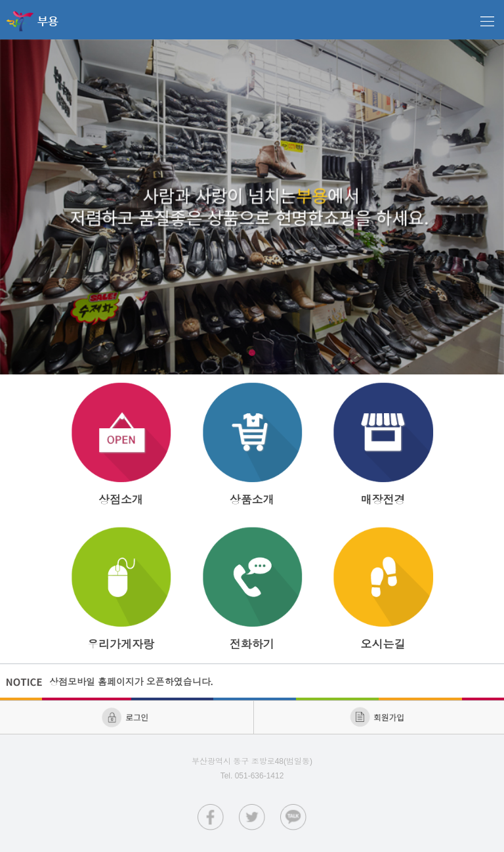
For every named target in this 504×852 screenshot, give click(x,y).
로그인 (126, 717)
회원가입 (378, 717)
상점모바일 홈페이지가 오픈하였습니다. (133, 682)
